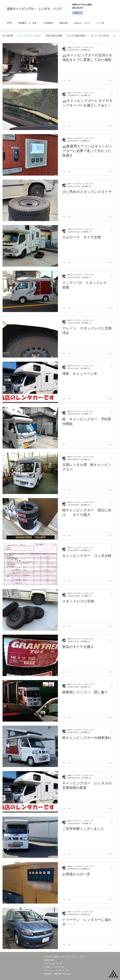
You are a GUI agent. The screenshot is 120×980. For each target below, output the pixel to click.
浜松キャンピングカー (22, 9)
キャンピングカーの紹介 (29, 36)
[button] (114, 36)
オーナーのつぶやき (100, 36)
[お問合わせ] (78, 13)
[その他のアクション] (113, 49)
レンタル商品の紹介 (76, 36)
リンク (57, 9)
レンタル (46, 9)
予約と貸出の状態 (54, 36)
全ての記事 (8, 36)
